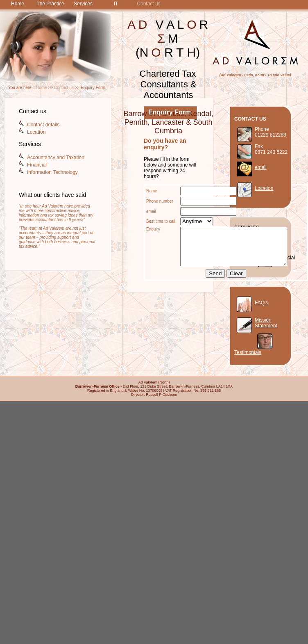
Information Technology (52, 172)
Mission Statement (266, 323)
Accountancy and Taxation (56, 158)
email (261, 167)
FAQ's (261, 303)
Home (18, 4)
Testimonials (248, 352)
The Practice (50, 4)
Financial (37, 165)
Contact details (43, 125)
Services (83, 4)
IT (116, 4)
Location (36, 132)
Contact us (148, 4)
